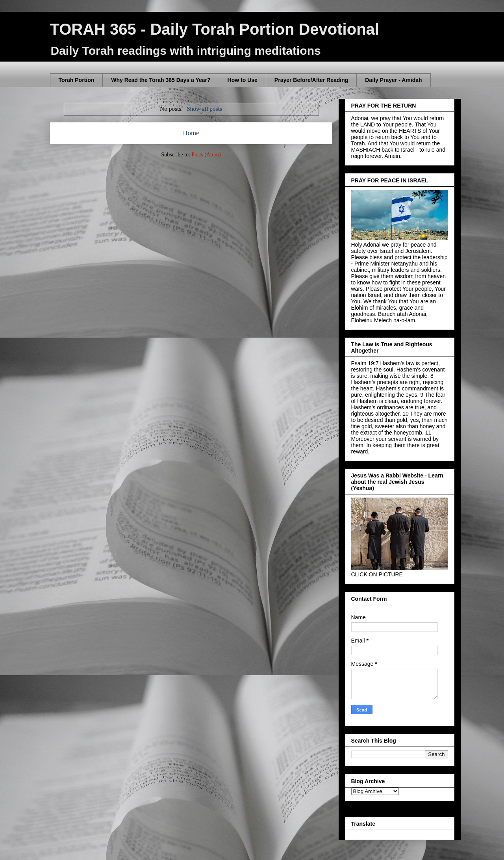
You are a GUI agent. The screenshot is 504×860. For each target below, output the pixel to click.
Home (191, 133)
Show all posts (204, 109)
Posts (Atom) (206, 155)
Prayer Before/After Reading (311, 80)
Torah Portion (77, 80)
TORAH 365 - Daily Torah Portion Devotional (215, 29)
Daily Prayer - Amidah (393, 80)
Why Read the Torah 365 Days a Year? (161, 80)
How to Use (243, 80)
